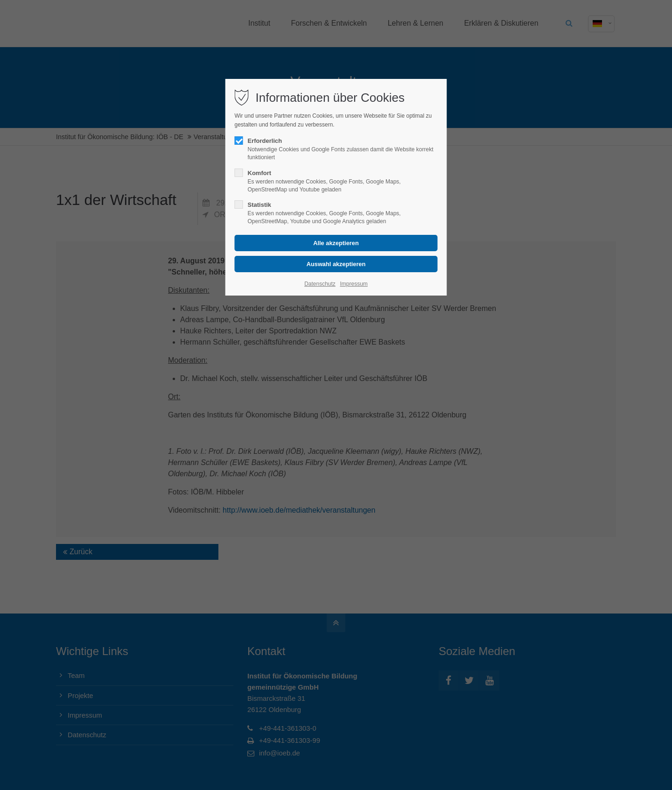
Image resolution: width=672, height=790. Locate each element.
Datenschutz (320, 284)
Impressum (353, 284)
